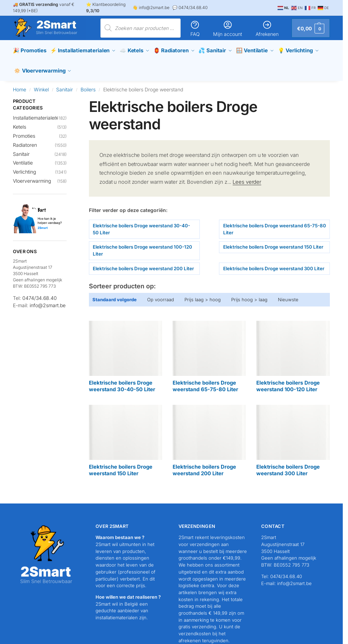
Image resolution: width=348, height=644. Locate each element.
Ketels (20, 123)
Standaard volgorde (115, 295)
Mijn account (228, 28)
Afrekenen (267, 28)
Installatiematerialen (35, 113)
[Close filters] (69, 97)
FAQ (195, 28)
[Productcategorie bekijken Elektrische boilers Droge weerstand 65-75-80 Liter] (209, 353)
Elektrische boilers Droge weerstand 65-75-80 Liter (275, 225)
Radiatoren (25, 141)
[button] (311, 28)
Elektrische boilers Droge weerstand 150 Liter (273, 243)
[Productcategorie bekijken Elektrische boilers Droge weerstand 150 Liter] (126, 437)
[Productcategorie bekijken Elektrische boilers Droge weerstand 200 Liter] (209, 437)
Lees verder (247, 178)
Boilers (88, 85)
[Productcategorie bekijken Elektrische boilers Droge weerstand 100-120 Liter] (293, 353)
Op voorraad (161, 295)
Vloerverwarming (32, 177)
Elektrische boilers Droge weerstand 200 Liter (143, 264)
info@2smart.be (48, 301)
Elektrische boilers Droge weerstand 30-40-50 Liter (141, 225)
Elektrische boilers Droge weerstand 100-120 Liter (142, 247)
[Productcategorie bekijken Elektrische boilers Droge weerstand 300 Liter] (293, 437)
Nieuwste (288, 295)
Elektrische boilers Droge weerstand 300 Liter (274, 264)
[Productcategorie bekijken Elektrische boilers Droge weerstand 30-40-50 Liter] (126, 353)
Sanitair (65, 85)
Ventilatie (23, 159)
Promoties (24, 132)
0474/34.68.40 (40, 294)
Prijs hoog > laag (249, 295)
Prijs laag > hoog (203, 295)
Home (20, 85)
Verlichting (24, 168)
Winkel (41, 85)
